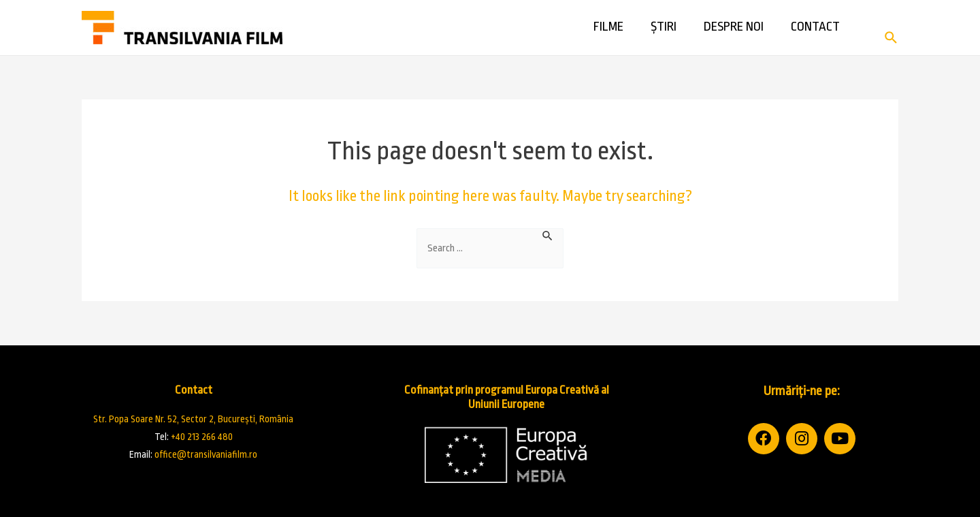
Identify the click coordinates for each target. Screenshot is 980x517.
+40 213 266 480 (202, 437)
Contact (815, 34)
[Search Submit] (548, 235)
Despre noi (734, 34)
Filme (608, 34)
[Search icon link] (892, 36)
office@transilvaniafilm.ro (206, 454)
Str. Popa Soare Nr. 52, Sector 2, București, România (193, 419)
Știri (664, 34)
